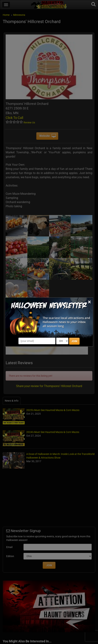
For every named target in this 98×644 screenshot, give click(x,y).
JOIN (74, 341)
